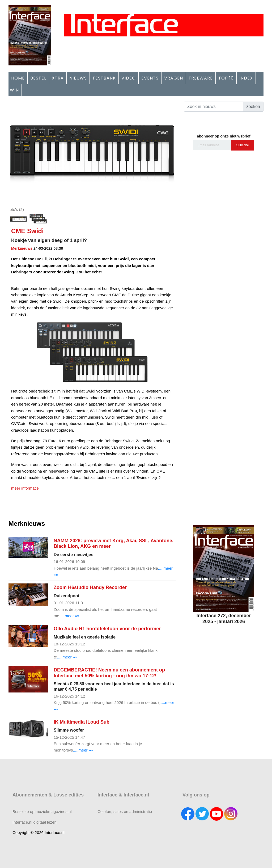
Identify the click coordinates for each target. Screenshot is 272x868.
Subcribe (243, 145)
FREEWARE (201, 78)
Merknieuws (22, 248)
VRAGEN (174, 78)
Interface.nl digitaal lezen (35, 822)
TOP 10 (226, 78)
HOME (18, 78)
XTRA (58, 78)
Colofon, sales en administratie (125, 811)
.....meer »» (69, 616)
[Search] (213, 107)
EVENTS (150, 78)
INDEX (246, 78)
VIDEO (129, 78)
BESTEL (38, 78)
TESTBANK (104, 78)
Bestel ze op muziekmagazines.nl (42, 811)
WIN (14, 90)
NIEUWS (78, 78)
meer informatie (25, 488)
